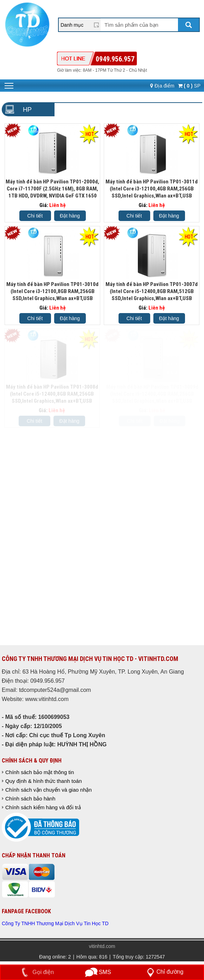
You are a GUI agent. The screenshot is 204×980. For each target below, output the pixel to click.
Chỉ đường (164, 972)
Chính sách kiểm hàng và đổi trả (43, 807)
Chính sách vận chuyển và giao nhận (49, 790)
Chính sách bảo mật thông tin (40, 772)
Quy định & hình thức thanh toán (43, 781)
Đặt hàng (70, 216)
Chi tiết (35, 216)
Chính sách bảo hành (30, 799)
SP (189, 86)
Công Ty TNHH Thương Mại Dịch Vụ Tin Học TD (55, 923)
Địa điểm (162, 86)
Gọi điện (36, 972)
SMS (98, 972)
